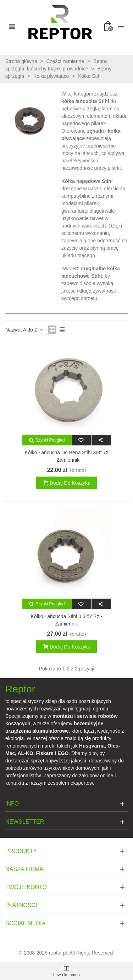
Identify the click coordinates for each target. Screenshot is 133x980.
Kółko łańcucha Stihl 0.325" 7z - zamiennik (67, 620)
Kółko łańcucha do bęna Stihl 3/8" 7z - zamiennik (66, 456)
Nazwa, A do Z (24, 330)
